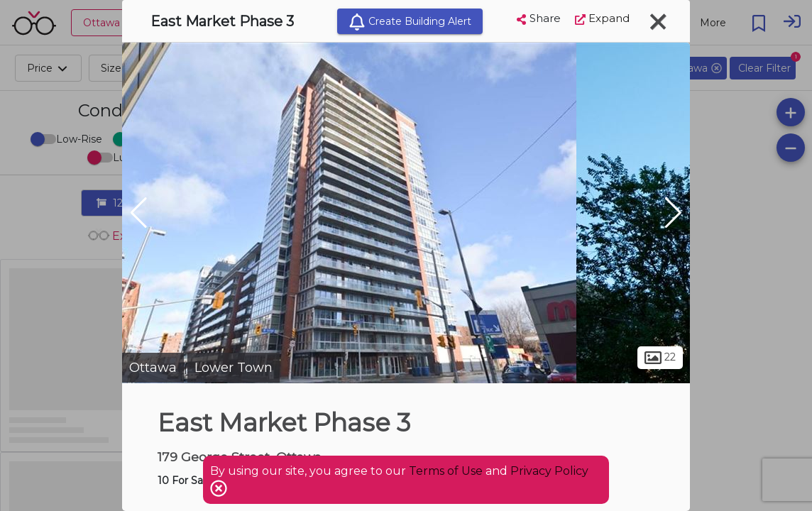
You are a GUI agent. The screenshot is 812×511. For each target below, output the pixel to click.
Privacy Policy (549, 471)
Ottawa (153, 368)
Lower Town (234, 368)
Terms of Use (446, 471)
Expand (602, 18)
